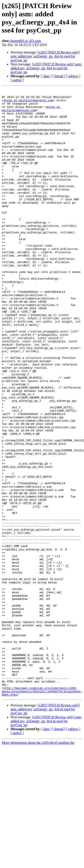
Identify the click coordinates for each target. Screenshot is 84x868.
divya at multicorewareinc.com (28, 103)
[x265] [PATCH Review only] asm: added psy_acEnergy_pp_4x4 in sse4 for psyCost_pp (45, 56)
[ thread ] (59, 76)
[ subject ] (73, 76)
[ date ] (47, 76)
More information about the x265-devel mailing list (38, 864)
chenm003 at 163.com (25, 41)
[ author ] (17, 80)
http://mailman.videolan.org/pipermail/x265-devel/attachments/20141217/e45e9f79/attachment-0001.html (42, 812)
